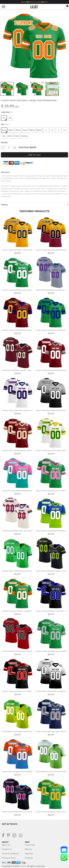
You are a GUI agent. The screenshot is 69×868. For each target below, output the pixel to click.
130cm (18, 130)
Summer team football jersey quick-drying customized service (18, 571)
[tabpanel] (34, 46)
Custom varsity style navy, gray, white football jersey (51, 731)
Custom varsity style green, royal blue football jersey (51, 330)
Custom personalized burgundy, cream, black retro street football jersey (18, 370)
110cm (4, 131)
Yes (10, 118)
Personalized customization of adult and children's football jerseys (18, 731)
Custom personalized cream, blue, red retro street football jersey (18, 531)
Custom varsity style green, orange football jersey (18, 611)
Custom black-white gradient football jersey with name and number (51, 691)
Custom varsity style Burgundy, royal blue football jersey (18, 330)
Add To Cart (34, 155)
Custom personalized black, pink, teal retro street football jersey (18, 812)
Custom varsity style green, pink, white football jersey (51, 491)
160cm (39, 130)
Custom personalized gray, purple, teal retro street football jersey (51, 290)
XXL (4, 136)
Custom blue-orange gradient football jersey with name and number (18, 772)
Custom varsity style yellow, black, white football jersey (18, 250)
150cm (32, 130)
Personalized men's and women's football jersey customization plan (51, 772)
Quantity (4, 142)
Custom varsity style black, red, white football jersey (18, 691)
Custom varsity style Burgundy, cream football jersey (18, 450)
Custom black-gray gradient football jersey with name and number (51, 410)
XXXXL (17, 136)
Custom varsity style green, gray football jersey (51, 651)
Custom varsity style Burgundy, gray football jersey (51, 370)
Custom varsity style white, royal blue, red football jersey (18, 410)
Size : (5, 124)
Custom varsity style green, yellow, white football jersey (51, 812)
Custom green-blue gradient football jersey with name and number (51, 531)
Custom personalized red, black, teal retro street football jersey (18, 651)
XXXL (10, 136)
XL (64, 130)
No (4, 119)
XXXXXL (25, 136)
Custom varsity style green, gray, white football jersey (18, 290)
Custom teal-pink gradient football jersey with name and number (18, 491)
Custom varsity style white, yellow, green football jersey (51, 450)
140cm (25, 130)
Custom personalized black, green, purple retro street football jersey (51, 571)
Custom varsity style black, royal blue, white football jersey (51, 611)
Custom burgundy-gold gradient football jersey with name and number (51, 250)
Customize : (7, 112)
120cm (11, 130)
